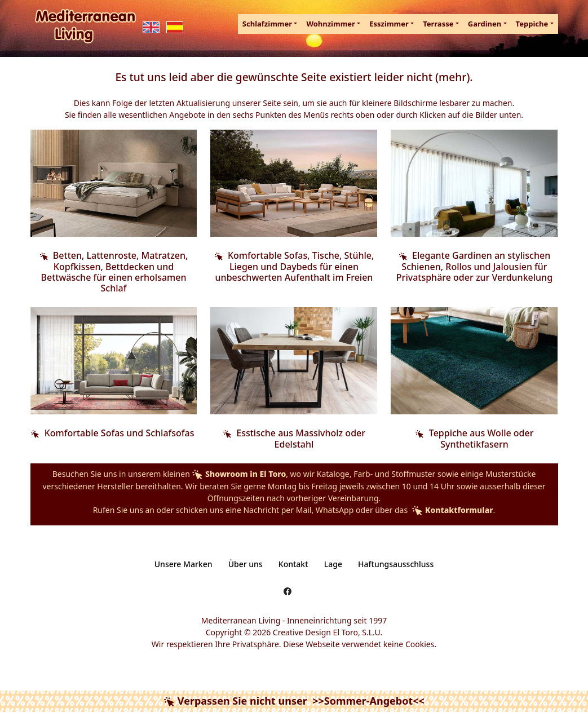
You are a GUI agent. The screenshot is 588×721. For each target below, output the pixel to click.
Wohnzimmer (331, 24)
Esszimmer (389, 24)
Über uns (246, 564)
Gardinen (485, 24)
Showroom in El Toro (239, 474)
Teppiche (532, 24)
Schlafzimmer (267, 24)
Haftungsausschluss (396, 564)
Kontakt (293, 564)
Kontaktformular (452, 510)
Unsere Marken (184, 564)
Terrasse (438, 24)
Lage (333, 564)
